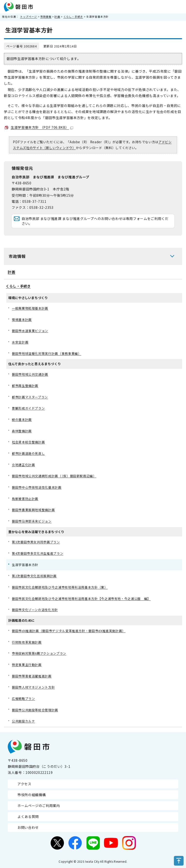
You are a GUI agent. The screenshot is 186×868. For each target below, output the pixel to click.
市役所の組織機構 (32, 795)
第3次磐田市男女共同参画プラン (36, 542)
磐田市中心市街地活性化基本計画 (37, 487)
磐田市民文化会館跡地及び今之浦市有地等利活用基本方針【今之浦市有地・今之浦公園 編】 (81, 599)
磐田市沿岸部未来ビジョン (32, 521)
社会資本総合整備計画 (28, 442)
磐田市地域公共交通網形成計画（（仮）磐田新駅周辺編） (54, 476)
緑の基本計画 (22, 419)
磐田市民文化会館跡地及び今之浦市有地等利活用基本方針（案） (60, 587)
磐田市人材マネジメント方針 (33, 687)
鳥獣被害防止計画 (25, 499)
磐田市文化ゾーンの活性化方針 (35, 610)
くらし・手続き (73, 17)
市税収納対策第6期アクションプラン (39, 653)
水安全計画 (20, 342)
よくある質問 (28, 816)
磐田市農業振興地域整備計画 (33, 510)
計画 (57, 17)
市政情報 (46, 17)
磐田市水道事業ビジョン (30, 331)
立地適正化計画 (23, 465)
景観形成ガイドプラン (28, 408)
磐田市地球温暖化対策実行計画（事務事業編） (46, 353)
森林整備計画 (22, 431)
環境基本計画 (22, 320)
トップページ (29, 17)
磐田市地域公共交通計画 (30, 374)
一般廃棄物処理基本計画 (30, 308)
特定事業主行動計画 (27, 665)
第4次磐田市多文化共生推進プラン (38, 553)
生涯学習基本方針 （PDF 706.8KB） (42, 127)
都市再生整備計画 (25, 386)
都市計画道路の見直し (28, 453)
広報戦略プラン (23, 698)
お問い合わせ (28, 827)
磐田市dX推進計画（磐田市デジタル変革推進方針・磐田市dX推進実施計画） (69, 631)
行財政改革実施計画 (27, 642)
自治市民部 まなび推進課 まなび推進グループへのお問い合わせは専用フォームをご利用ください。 (95, 221)
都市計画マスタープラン (30, 397)
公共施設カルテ (23, 721)
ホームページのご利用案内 (39, 806)
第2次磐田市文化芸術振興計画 (34, 576)
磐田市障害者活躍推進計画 (32, 676)
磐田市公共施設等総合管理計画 (35, 710)
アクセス (24, 784)
